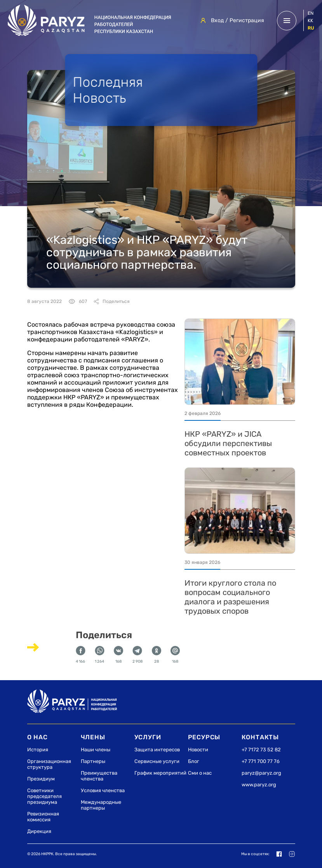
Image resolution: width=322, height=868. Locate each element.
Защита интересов (157, 750)
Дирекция (39, 831)
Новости (198, 750)
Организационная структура (49, 764)
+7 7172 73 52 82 (261, 750)
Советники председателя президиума (44, 796)
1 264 (100, 655)
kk (310, 21)
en (311, 13)
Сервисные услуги (157, 761)
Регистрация (247, 20)
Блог (194, 761)
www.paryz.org (259, 785)
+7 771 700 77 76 (261, 761)
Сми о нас (200, 773)
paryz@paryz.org (261, 773)
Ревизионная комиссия (43, 817)
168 (118, 655)
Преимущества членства (99, 776)
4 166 (81, 655)
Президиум (41, 779)
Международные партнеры (101, 805)
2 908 (138, 655)
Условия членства (103, 790)
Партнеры (93, 761)
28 (157, 655)
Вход (217, 20)
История (38, 750)
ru (311, 28)
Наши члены (96, 750)
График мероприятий (160, 773)
